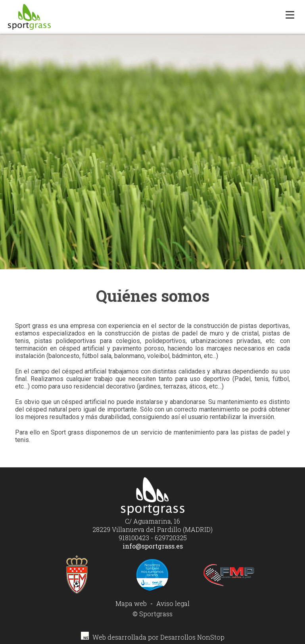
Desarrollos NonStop (192, 637)
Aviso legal (173, 603)
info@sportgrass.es (153, 546)
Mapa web (131, 603)
